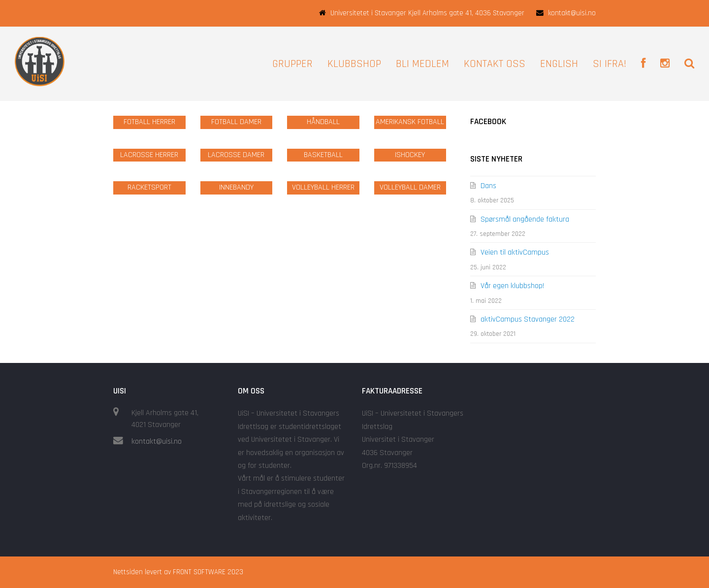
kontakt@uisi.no (157, 441)
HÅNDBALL (323, 122)
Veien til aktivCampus (515, 252)
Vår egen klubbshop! (512, 286)
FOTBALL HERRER (149, 122)
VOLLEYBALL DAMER (410, 187)
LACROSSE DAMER (236, 155)
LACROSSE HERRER (149, 155)
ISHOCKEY (410, 155)
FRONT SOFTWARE (199, 572)
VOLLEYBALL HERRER (323, 187)
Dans (488, 186)
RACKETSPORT (149, 187)
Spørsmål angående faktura (525, 219)
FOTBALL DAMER (236, 122)
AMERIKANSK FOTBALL (410, 122)
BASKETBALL (323, 155)
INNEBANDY (236, 187)
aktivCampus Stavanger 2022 (528, 319)
